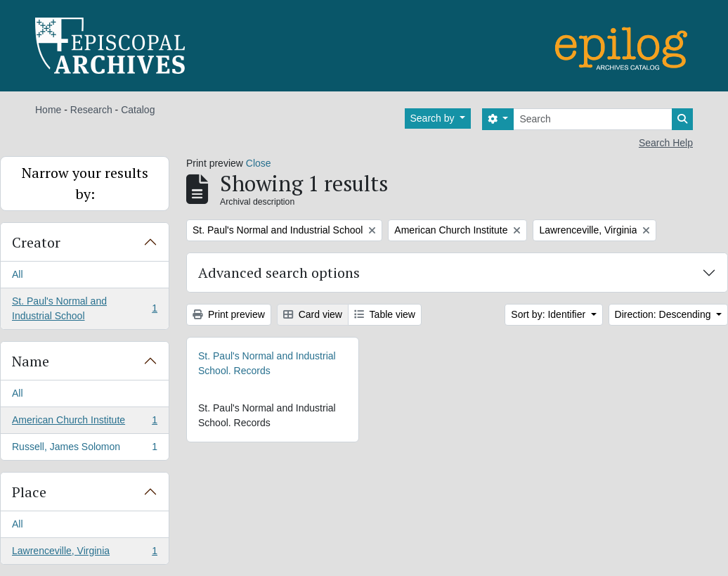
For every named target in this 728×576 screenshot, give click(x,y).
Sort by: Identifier (550, 314)
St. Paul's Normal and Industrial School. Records (267, 363)
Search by (434, 118)
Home (48, 110)
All (18, 274)
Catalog (138, 110)
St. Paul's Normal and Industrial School (84, 308)
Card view (313, 314)
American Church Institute (84, 423)
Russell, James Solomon (84, 449)
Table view (385, 314)
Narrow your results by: (85, 183)
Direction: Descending (664, 314)
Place (29, 492)
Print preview (229, 314)
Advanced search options (279, 273)
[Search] (593, 119)
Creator (36, 242)
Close (259, 163)
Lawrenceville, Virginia (84, 553)
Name (31, 361)
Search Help (666, 143)
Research (91, 110)
